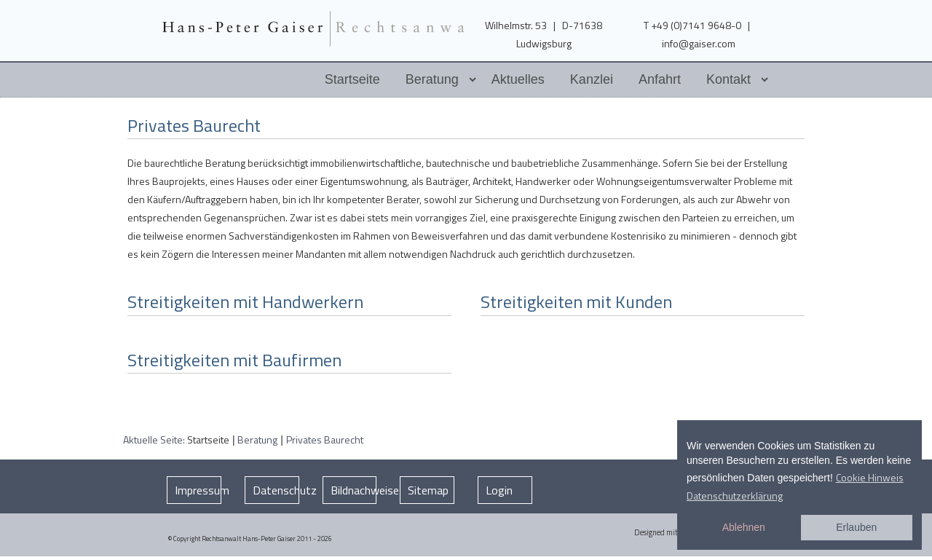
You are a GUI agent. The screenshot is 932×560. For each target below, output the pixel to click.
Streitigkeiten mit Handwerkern (245, 301)
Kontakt (728, 79)
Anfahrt (660, 79)
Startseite (352, 79)
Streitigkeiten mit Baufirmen (234, 360)
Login (499, 490)
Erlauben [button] (856, 527)
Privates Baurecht (194, 125)
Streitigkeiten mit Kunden (576, 301)
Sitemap (428, 490)
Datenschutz (276, 490)
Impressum (198, 490)
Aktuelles (518, 79)
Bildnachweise (354, 490)
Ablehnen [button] (744, 527)
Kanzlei (592, 79)
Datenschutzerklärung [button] (735, 496)
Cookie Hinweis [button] (870, 477)
